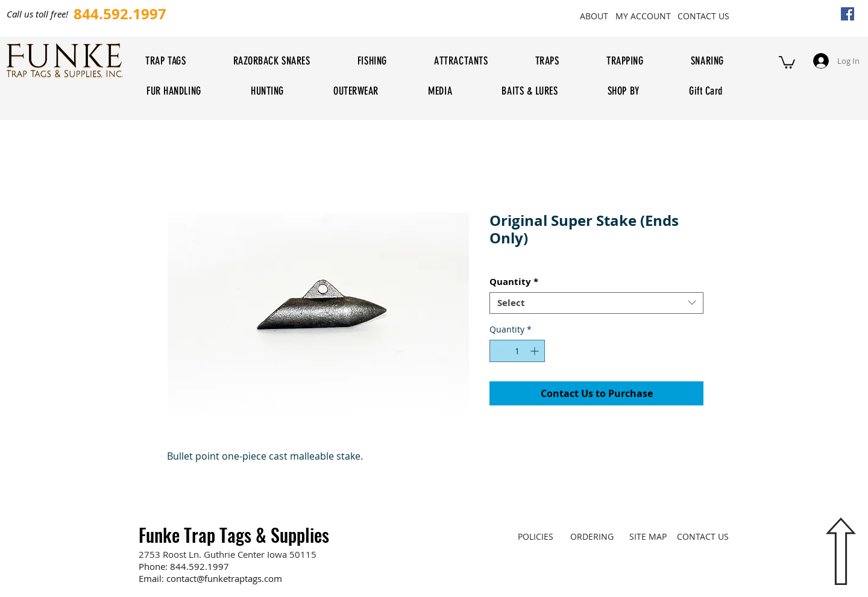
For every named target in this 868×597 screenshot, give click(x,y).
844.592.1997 (200, 566)
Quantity (514, 282)
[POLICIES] (536, 536)
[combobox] (596, 303)
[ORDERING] (592, 536)
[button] (787, 62)
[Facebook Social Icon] (848, 14)
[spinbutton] (517, 351)
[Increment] (536, 351)
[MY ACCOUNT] (643, 16)
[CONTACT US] (703, 16)
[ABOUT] (594, 16)
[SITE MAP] (648, 536)
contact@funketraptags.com (224, 578)
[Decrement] (499, 351)
